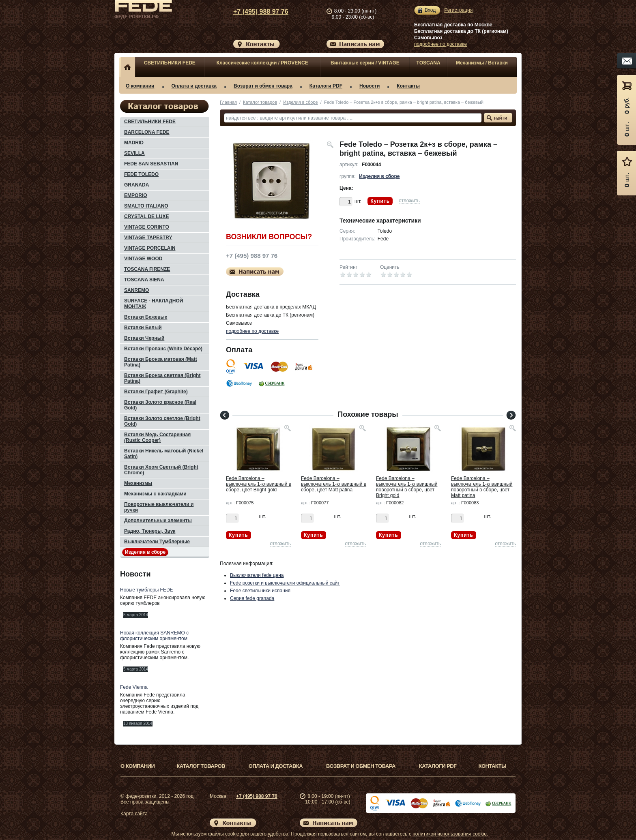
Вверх (547, 814)
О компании (140, 86)
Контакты (408, 86)
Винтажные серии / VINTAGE (365, 63)
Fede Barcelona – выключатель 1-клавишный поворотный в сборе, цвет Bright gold (407, 487)
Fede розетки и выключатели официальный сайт (285, 583)
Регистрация (458, 10)
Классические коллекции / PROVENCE (262, 63)
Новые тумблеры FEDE (147, 590)
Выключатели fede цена (257, 575)
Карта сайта (134, 814)
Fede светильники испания (260, 591)
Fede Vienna (134, 687)
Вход (430, 10)
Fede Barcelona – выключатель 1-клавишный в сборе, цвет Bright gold (259, 484)
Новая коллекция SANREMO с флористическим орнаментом (154, 636)
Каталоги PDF (326, 86)
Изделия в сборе (301, 102)
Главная (228, 102)
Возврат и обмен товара (263, 86)
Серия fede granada (252, 598)
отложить (409, 201)
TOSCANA (429, 63)
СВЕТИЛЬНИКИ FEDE (170, 63)
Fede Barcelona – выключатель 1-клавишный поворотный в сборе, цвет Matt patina (482, 487)
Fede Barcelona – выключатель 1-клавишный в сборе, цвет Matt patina (334, 484)
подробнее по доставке (440, 44)
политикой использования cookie (450, 834)
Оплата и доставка (194, 86)
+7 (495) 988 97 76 (253, 12)
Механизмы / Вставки (482, 63)
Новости (370, 86)
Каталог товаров (260, 102)
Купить (380, 201)
